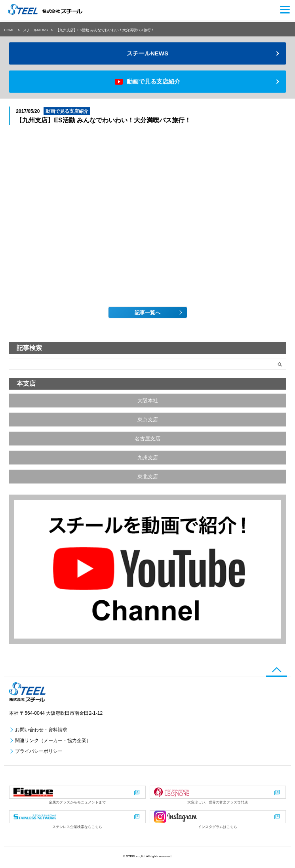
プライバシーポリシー (39, 751)
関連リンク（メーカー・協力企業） (53, 740)
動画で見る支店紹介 (153, 81)
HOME (9, 30)
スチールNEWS (35, 30)
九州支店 (148, 458)
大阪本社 (148, 401)
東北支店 (148, 477)
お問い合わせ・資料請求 (41, 730)
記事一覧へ (147, 313)
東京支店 (148, 420)
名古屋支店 (147, 439)
